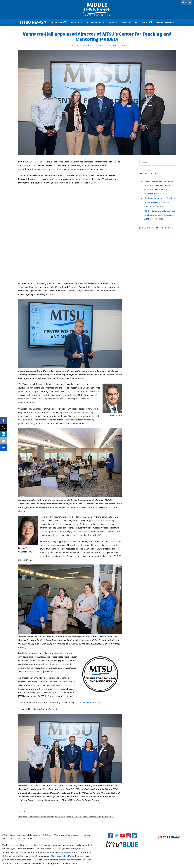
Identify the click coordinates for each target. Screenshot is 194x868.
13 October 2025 (98, 46)
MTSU (188, 2)
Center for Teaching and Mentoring (41, 817)
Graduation (129, 22)
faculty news (60, 817)
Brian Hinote (23, 817)
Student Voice (95, 22)
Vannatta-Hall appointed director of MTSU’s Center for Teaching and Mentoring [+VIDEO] (97, 37)
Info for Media (165, 22)
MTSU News (32, 22)
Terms (75, 863)
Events (113, 22)
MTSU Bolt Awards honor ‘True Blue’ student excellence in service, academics (160, 202)
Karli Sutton (81, 46)
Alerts (146, 22)
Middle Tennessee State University (96, 817)
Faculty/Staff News (118, 46)
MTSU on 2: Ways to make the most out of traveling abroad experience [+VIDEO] (159, 215)
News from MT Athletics (158, 228)
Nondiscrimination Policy (63, 856)
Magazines (57, 22)
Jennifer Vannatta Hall (74, 817)
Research (76, 22)
